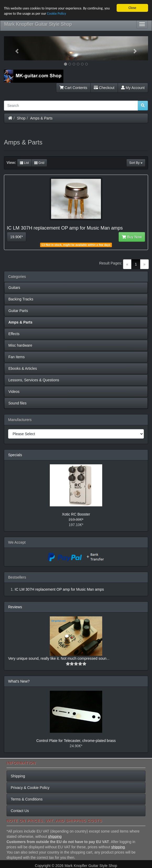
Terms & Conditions (27, 799)
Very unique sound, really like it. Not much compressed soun (57, 658)
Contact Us (20, 811)
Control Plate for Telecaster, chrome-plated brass (76, 741)
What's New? (19, 681)
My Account (133, 88)
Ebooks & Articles (23, 368)
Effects (14, 334)
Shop (21, 118)
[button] (15, 48)
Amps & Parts (41, 118)
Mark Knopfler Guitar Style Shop (38, 24)
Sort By (136, 163)
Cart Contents (73, 88)
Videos (14, 392)
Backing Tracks (21, 299)
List (24, 163)
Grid (39, 163)
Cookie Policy (56, 14)
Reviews (15, 607)
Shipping (18, 776)
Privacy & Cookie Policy (30, 788)
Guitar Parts (18, 311)
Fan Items (17, 357)
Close (132, 8)
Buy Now (132, 237)
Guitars (14, 288)
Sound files (17, 403)
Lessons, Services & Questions (34, 380)
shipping (55, 836)
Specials (15, 455)
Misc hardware (20, 345)
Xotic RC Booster (76, 514)
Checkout (104, 88)
